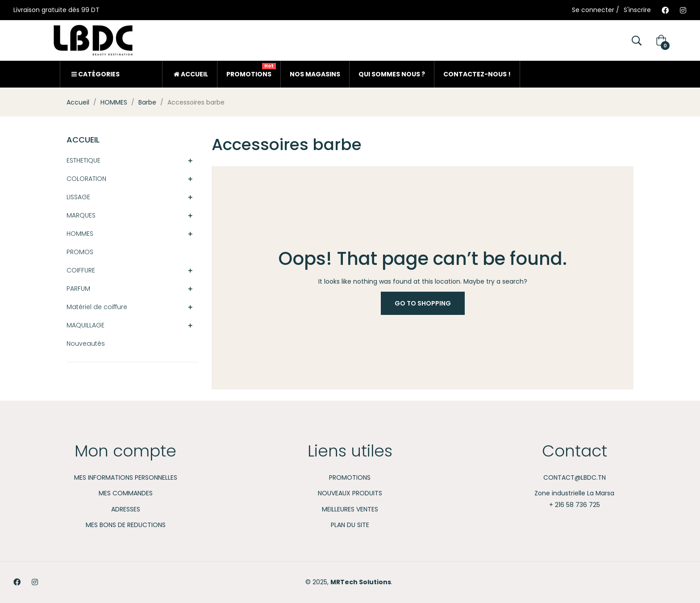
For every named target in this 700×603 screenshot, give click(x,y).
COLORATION (86, 179)
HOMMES (80, 234)
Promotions (350, 477)
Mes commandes (126, 493)
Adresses (126, 509)
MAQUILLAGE (85, 325)
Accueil (83, 140)
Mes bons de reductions (126, 525)
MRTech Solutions (361, 582)
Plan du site (350, 525)
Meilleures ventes (350, 509)
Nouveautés (86, 343)
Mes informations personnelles (126, 477)
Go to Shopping (423, 303)
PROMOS (80, 252)
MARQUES (81, 215)
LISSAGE (78, 197)
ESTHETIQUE (83, 160)
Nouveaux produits (350, 493)
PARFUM (78, 289)
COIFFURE (81, 270)
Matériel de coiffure (97, 307)
